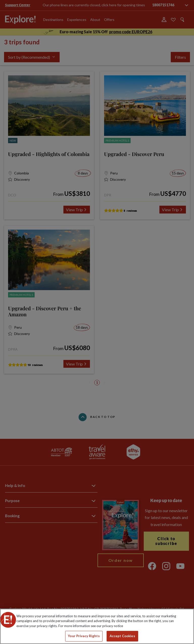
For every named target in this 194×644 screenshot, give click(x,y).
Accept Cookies (122, 636)
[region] (97, 626)
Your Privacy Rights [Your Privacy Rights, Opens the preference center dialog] (84, 636)
